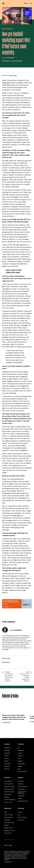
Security (6, 761)
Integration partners (9, 831)
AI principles (21, 796)
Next (25, 676)
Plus (19, 748)
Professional (21, 751)
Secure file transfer (9, 789)
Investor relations (22, 817)
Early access (7, 764)
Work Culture (8, 29)
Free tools (7, 769)
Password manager (9, 792)
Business (20, 753)
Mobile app (7, 751)
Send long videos (9, 784)
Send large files (8, 781)
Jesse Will (7, 722)
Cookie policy (21, 789)
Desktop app (8, 748)
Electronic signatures (10, 800)
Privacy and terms (23, 787)
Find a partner (8, 833)
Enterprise (20, 756)
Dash (19, 758)
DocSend (20, 766)
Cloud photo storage (9, 787)
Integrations (7, 753)
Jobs (19, 815)
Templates (7, 766)
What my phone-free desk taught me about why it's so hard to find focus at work (14, 717)
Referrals (6, 825)
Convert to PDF (8, 802)
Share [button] (26, 3)
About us (20, 812)
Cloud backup (8, 794)
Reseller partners (9, 828)
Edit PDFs (7, 797)
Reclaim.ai (20, 761)
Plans (19, 769)
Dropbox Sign (21, 764)
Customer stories (9, 815)
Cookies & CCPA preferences (22, 792)
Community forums (9, 823)
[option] (14, 717)
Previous (9, 676)
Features (6, 756)
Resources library (9, 817)
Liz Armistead (9, 58)
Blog (5, 812)
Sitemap (20, 798)
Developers (7, 820)
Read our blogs (8, 845)
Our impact (21, 820)
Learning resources (23, 801)
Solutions (7, 758)
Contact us (21, 784)
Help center (21, 781)
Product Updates (22, 772)
